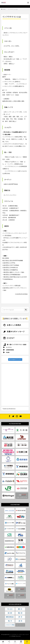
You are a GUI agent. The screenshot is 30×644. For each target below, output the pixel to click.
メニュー (15, 642)
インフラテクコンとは (13, 9)
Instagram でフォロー (15, 359)
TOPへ (27, 642)
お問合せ (21, 642)
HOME (4, 9)
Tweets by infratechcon (9, 409)
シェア (9, 642)
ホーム (3, 642)
